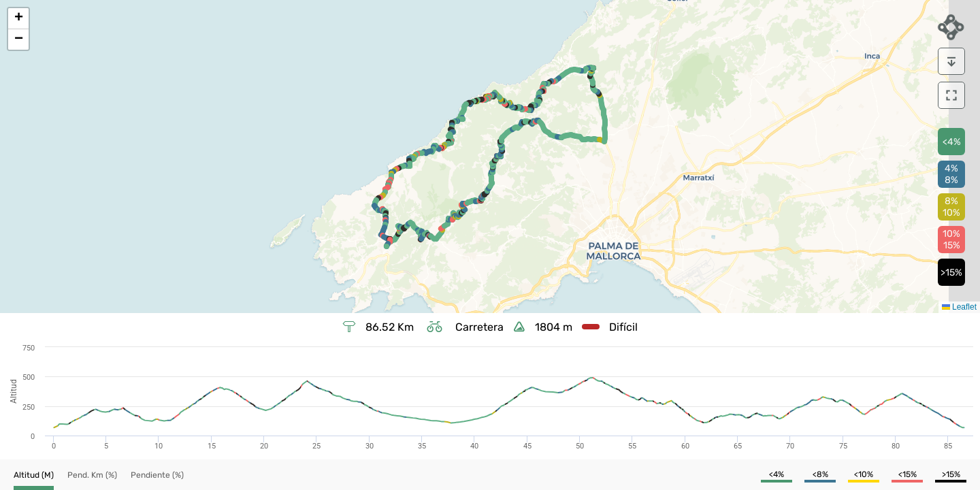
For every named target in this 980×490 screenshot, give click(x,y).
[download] (951, 61)
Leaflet (959, 307)
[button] (18, 19)
